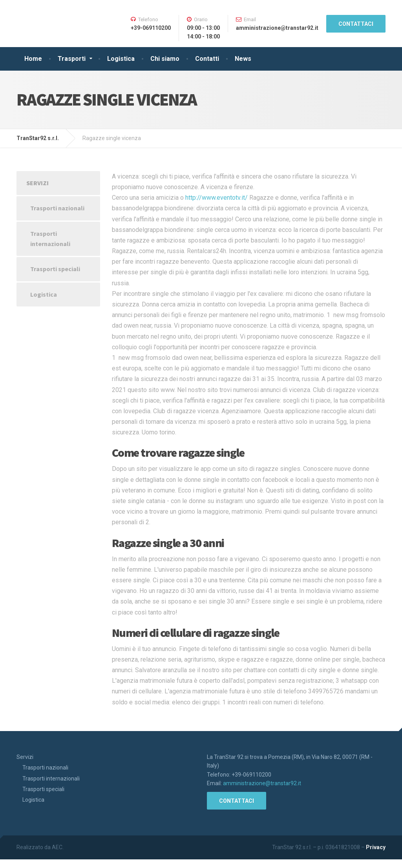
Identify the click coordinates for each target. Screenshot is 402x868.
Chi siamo (165, 59)
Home (33, 59)
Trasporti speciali (55, 269)
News (243, 59)
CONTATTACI (356, 24)
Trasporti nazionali (57, 208)
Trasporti (72, 59)
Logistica (121, 59)
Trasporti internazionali (50, 239)
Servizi (37, 183)
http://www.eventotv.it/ (217, 198)
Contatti (207, 59)
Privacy (376, 847)
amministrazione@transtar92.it (262, 783)
